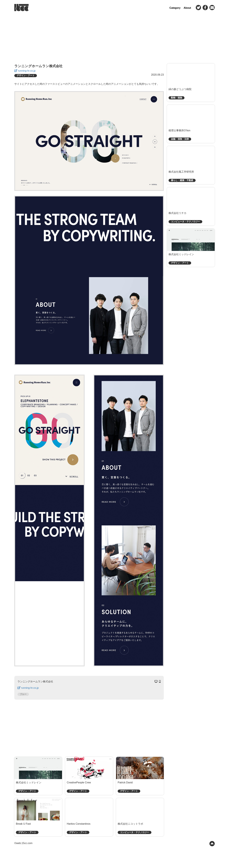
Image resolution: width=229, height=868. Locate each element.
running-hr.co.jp (27, 71)
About (187, 8)
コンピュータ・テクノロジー (135, 832)
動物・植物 (177, 98)
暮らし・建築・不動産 (182, 180)
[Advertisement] (114, 37)
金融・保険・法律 (180, 139)
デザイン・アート (26, 76)
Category (175, 8)
